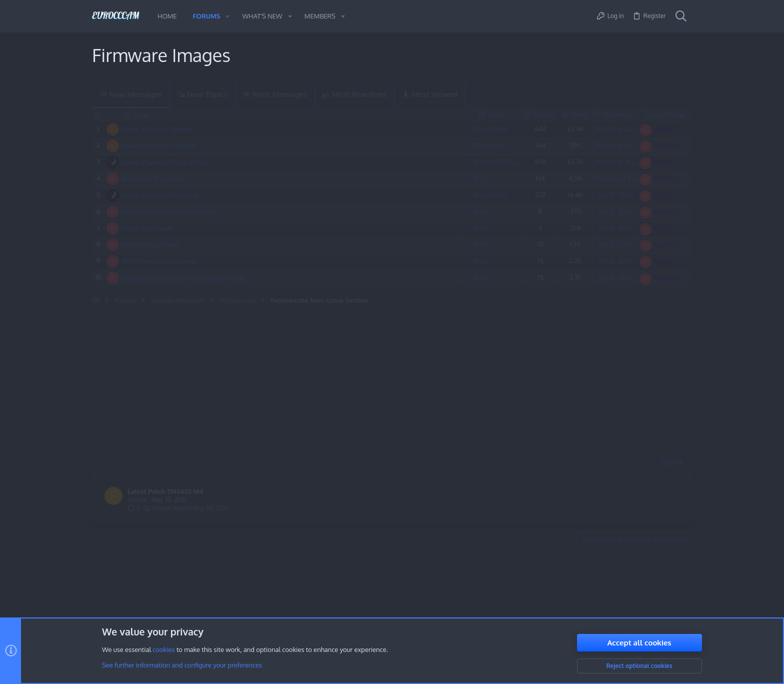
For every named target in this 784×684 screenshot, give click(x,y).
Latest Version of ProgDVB (160, 195)
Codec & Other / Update (157, 129)
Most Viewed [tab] (430, 94)
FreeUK (137, 500)
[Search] (681, 17)
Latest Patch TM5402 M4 (165, 491)
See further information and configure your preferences (182, 665)
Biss (480, 178)
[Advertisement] (307, 380)
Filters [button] (669, 463)
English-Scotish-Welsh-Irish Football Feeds (183, 278)
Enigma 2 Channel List (506, 162)
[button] (227, 16)
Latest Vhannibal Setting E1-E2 (165, 162)
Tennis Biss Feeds (147, 228)
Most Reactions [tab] (354, 94)
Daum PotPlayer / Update (159, 146)
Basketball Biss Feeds (153, 179)
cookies (163, 650)
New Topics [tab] (202, 94)
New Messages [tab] (131, 94)
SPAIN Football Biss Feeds (159, 261)
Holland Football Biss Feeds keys (169, 212)
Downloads (491, 129)
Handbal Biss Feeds (150, 245)
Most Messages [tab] (275, 94)
